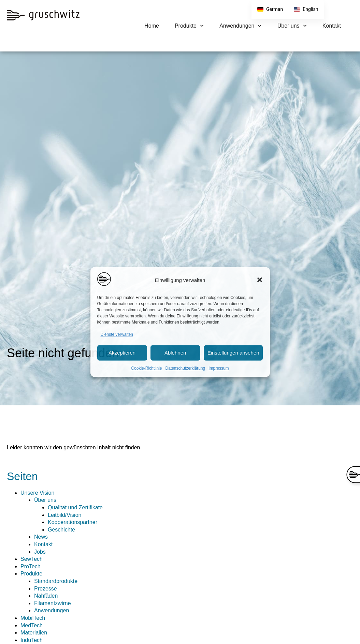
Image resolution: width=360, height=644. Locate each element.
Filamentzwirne (53, 603)
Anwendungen (241, 26)
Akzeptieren (122, 353)
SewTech (32, 559)
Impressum (219, 368)
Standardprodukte (56, 581)
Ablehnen (175, 353)
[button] (260, 280)
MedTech (32, 625)
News (41, 537)
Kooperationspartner (73, 522)
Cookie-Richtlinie (146, 368)
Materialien (34, 633)
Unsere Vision (37, 493)
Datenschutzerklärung (185, 368)
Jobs (40, 552)
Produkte (189, 26)
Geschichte (61, 530)
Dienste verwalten (117, 334)
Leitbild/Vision (64, 515)
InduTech (32, 640)
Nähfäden (46, 596)
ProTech (31, 566)
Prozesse (46, 589)
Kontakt (332, 26)
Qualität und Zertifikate (75, 507)
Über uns (292, 26)
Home (152, 26)
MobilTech (33, 618)
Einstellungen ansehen (233, 353)
